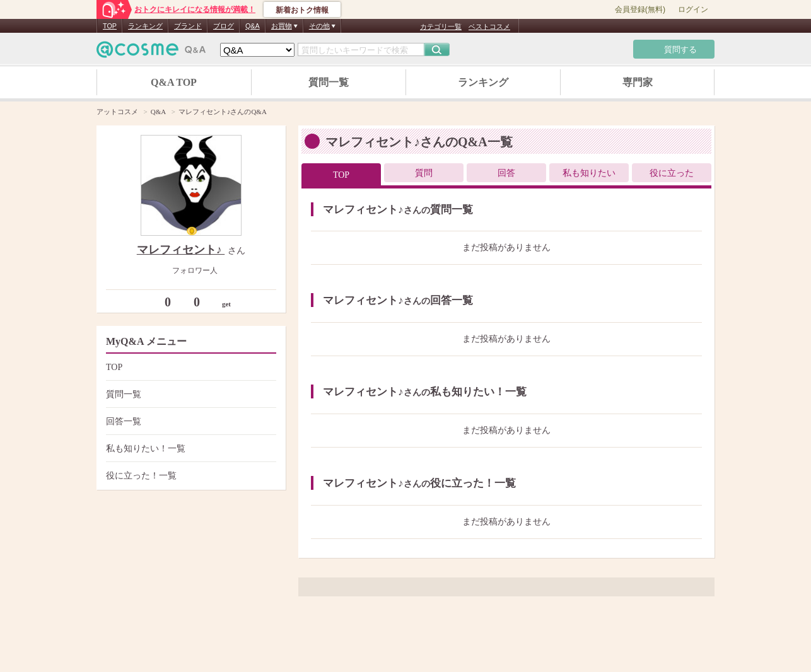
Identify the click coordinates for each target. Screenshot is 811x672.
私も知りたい (589, 173)
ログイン (693, 9)
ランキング (145, 26)
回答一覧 (190, 421)
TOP (110, 26)
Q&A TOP (174, 82)
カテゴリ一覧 (441, 26)
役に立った (672, 173)
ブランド (188, 26)
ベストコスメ (489, 26)
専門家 (638, 82)
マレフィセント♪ (181, 250)
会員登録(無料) (640, 9)
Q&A (253, 26)
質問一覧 (329, 82)
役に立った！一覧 (190, 476)
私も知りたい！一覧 (190, 449)
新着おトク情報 (302, 10)
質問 (424, 173)
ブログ (224, 26)
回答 (506, 173)
